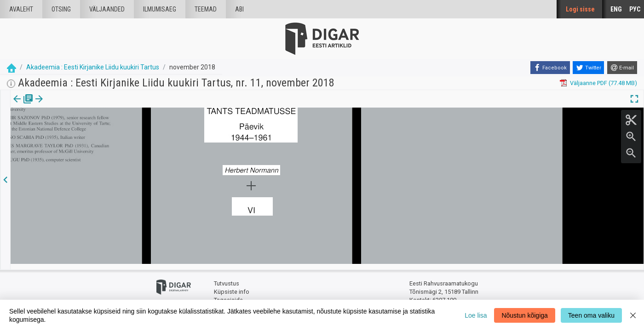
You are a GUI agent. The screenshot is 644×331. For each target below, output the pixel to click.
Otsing (61, 9)
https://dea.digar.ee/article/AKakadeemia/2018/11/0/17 (85, 142)
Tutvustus (227, 278)
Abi (239, 9)
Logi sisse (580, 9)
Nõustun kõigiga (524, 315)
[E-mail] (622, 68)
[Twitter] (588, 68)
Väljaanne (23, 105)
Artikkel (64, 105)
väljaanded (107, 9)
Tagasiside (228, 294)
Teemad (206, 9)
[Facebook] (550, 68)
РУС (635, 9)
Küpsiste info (232, 286)
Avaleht (21, 9)
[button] (79, 105)
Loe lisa (476, 315)
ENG (616, 9)
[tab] (23, 106)
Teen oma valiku (591, 315)
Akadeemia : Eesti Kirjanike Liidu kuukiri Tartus (93, 67)
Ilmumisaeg (160, 9)
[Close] (633, 315)
